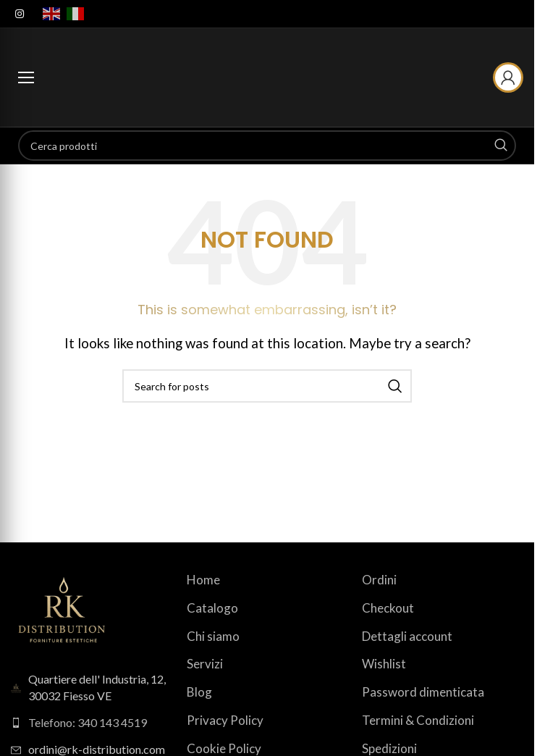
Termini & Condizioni (418, 720)
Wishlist (384, 664)
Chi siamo (213, 636)
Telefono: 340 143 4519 (88, 722)
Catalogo (212, 608)
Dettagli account (407, 636)
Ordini (379, 580)
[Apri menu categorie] (26, 77)
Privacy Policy (225, 720)
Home (203, 580)
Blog (199, 692)
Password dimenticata (423, 692)
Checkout (388, 608)
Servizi (205, 664)
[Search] (267, 146)
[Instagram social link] (20, 14)
